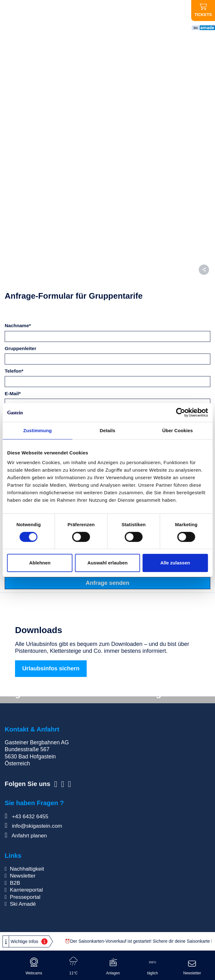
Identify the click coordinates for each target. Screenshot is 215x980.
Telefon (14, 371)
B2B (15, 883)
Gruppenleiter (20, 348)
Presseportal (25, 897)
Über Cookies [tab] (177, 430)
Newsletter (23, 876)
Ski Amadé (23, 904)
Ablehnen (40, 563)
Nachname (18, 325)
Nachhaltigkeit (27, 869)
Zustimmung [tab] (37, 430)
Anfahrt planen (26, 836)
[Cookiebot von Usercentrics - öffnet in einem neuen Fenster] (180, 412)
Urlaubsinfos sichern (51, 668)
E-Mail (13, 393)
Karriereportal (26, 890)
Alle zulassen (175, 563)
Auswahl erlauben (107, 563)
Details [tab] (108, 430)
